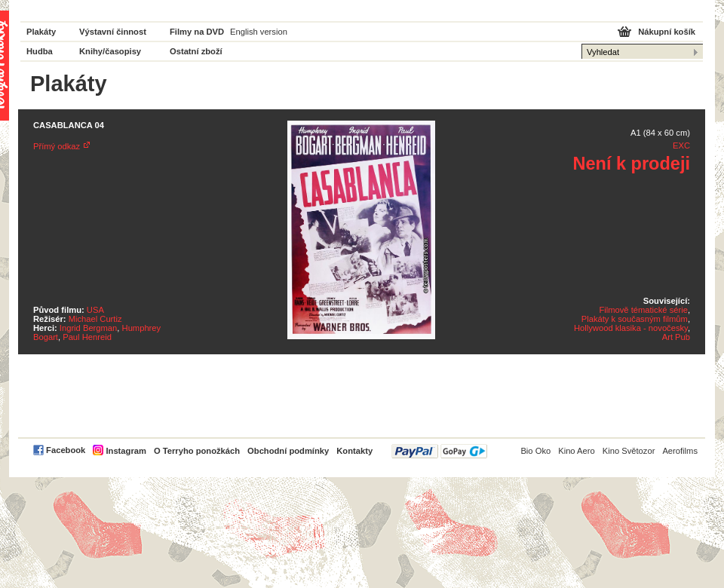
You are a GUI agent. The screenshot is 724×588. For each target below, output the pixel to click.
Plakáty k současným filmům (635, 319)
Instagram (126, 451)
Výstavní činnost (113, 32)
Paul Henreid (87, 337)
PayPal (439, 451)
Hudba (40, 51)
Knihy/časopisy (110, 51)
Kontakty (354, 451)
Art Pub (676, 337)
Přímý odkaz (57, 146)
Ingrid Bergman (89, 328)
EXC (681, 145)
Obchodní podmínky (288, 451)
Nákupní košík (667, 32)
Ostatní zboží (196, 51)
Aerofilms (680, 451)
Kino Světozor (629, 451)
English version (259, 32)
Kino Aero (577, 451)
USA (95, 310)
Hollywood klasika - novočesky (631, 328)
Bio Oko (535, 451)
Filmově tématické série (643, 310)
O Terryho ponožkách (197, 451)
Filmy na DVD (197, 32)
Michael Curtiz (95, 319)
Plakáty (41, 32)
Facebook (66, 450)
